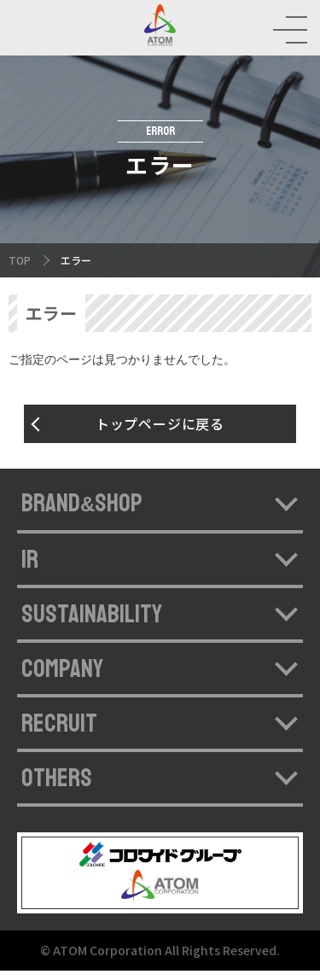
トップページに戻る (160, 433)
